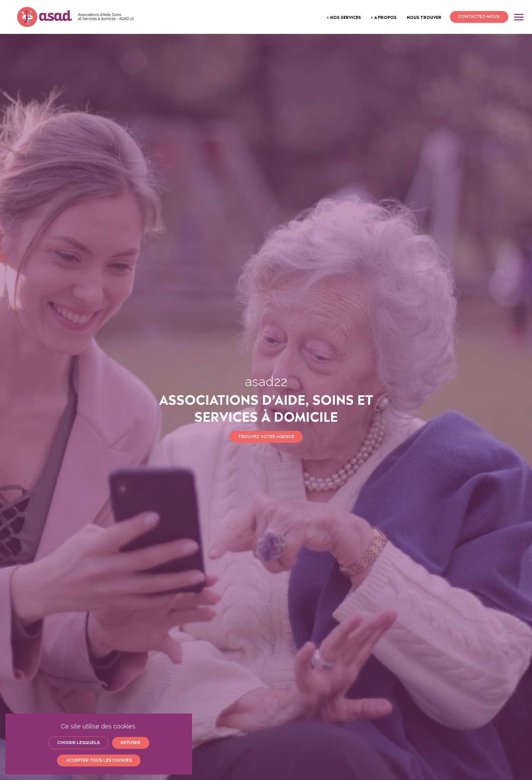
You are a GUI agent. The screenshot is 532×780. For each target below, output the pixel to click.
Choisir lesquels (79, 743)
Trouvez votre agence (266, 436)
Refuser (130, 743)
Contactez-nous (479, 17)
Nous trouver (424, 17)
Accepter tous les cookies (99, 760)
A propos (385, 17)
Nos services (346, 17)
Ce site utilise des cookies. (99, 726)
